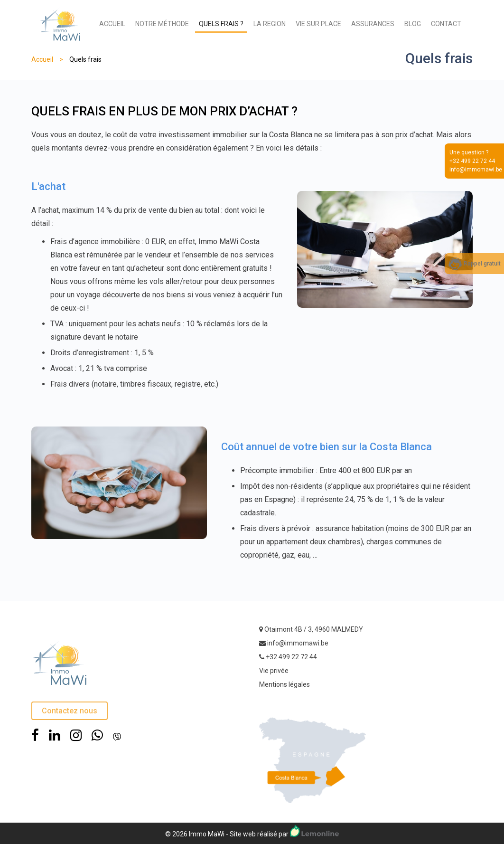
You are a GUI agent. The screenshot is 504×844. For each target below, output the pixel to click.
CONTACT (446, 24)
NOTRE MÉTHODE (162, 24)
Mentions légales (285, 684)
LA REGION (270, 24)
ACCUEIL (112, 24)
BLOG (413, 24)
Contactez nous (70, 711)
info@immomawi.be (298, 643)
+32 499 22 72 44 (291, 657)
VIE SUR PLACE (318, 24)
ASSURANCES (373, 24)
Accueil (42, 59)
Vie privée (274, 671)
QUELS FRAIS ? (221, 24)
